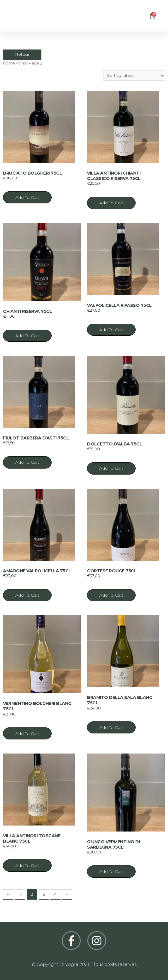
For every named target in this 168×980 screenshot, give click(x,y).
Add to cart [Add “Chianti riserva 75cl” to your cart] (27, 336)
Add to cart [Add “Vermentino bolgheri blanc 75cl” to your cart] (27, 733)
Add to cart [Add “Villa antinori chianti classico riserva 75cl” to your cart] (111, 203)
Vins (22, 63)
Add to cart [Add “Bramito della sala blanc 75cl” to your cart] (111, 727)
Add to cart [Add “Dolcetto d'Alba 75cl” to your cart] (111, 468)
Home (9, 63)
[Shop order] (134, 76)
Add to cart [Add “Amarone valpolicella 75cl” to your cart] (27, 595)
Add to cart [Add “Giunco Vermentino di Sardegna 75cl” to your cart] (111, 871)
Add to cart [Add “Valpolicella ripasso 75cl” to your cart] (111, 330)
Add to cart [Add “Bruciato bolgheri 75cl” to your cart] (27, 197)
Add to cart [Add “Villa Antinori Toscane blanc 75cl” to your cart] (27, 865)
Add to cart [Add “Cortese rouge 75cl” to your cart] (111, 595)
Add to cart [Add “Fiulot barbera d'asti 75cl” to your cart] (27, 462)
